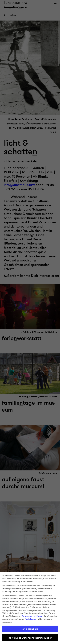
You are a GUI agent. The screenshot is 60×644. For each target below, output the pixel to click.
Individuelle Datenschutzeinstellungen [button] (30, 638)
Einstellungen (31, 619)
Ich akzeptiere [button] (30, 629)
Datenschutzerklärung (32, 616)
